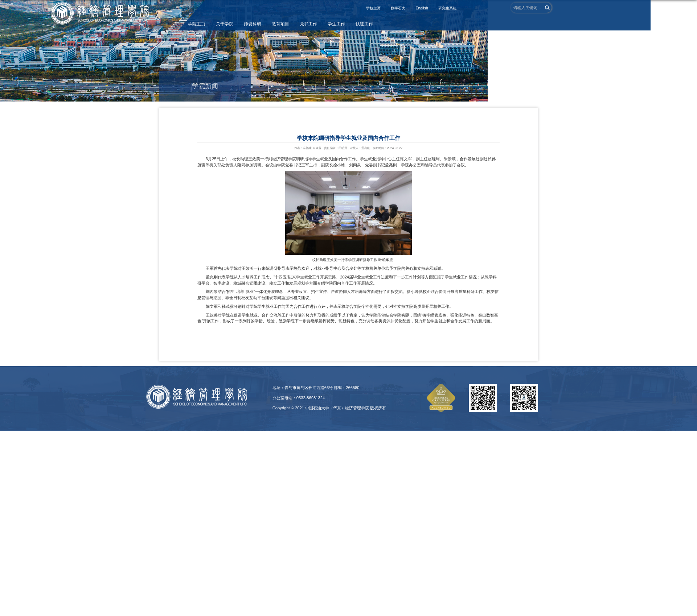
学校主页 (373, 8)
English (422, 8)
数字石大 (398, 8)
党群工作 (308, 24)
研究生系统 (447, 8)
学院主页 (197, 24)
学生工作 (336, 24)
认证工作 (364, 24)
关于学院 (225, 24)
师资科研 (253, 24)
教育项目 (280, 24)
